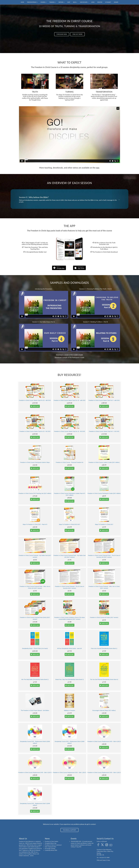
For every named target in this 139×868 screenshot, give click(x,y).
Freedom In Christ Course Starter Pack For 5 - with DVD (104, 400)
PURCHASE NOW (62, 34)
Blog (75, 2)
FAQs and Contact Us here (103, 860)
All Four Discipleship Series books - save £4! (69, 648)
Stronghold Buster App (51, 843)
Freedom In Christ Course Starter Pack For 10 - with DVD (69, 400)
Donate (116, 2)
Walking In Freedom (70, 710)
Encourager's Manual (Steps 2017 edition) (104, 710)
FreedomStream (32, 2)
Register (100, 2)
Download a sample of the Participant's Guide (70, 357)
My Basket (108, 2)
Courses (43, 2)
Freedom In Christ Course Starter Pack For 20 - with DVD (35, 400)
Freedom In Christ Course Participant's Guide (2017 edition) (104, 493)
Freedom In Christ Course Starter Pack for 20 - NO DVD (35, 431)
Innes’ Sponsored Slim (51, 847)
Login (93, 2)
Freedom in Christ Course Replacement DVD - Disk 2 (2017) (104, 772)
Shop (69, 2)
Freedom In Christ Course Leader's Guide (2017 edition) (104, 462)
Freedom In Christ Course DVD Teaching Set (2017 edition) (35, 493)
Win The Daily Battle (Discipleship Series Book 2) (35, 679)
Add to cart (35, 406)
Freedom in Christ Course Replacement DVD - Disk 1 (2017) (69, 772)
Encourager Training (50, 849)
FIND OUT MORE (77, 34)
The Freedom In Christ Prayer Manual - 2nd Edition (35, 710)
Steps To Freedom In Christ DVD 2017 (70, 524)
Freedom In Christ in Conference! (53, 845)
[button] (19, 199)
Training (52, 2)
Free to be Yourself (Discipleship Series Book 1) (104, 648)
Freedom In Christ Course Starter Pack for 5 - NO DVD (104, 431)
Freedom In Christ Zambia (52, 841)
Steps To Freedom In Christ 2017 (104, 524)
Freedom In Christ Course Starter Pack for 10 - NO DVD (70, 431)
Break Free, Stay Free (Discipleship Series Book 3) (70, 679)
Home (22, 2)
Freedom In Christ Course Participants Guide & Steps (35, 462)
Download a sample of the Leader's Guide (69, 355)
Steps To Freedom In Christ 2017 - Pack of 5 (35, 524)
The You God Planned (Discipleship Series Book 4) (104, 679)
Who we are (84, 2)
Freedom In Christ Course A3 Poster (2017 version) (104, 617)
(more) (32, 856)
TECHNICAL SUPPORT (69, 830)
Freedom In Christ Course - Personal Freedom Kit (70, 462)
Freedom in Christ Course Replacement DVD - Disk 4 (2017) (104, 741)
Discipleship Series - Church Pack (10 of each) (35, 648)
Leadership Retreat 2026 (51, 850)
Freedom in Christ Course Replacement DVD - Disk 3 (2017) (35, 772)
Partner (61, 2)
